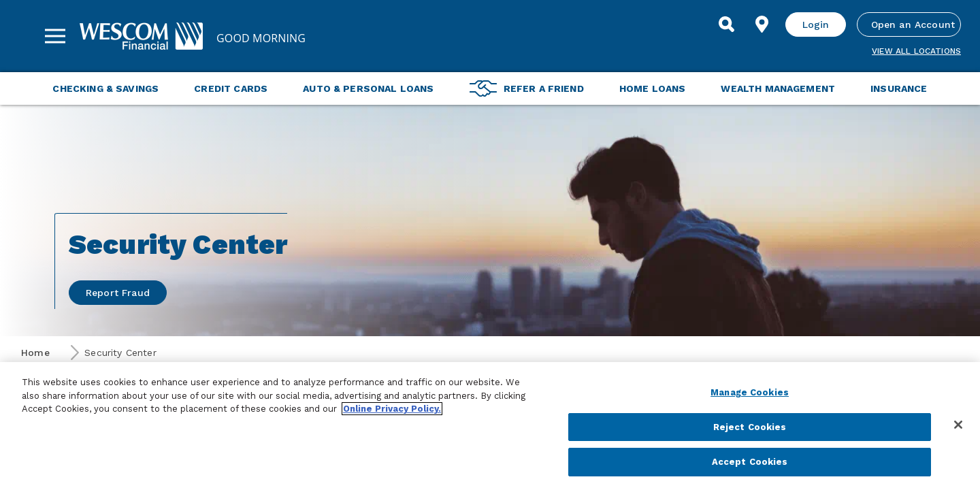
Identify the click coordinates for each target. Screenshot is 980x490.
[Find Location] (762, 24)
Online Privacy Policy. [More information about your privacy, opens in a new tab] (392, 409)
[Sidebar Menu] (55, 36)
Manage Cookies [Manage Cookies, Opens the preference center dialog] (750, 392)
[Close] (958, 425)
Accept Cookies (750, 462)
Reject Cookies (750, 427)
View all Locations (916, 51)
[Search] (727, 24)
